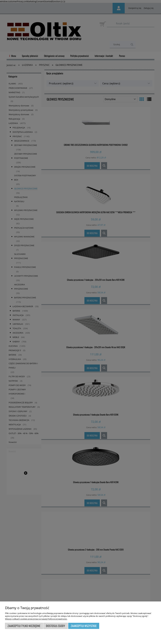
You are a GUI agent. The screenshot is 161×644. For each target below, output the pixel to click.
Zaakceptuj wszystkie (84, 626)
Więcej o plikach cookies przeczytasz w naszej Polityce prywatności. (36, 619)
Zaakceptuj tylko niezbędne (24, 626)
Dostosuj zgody (56, 626)
